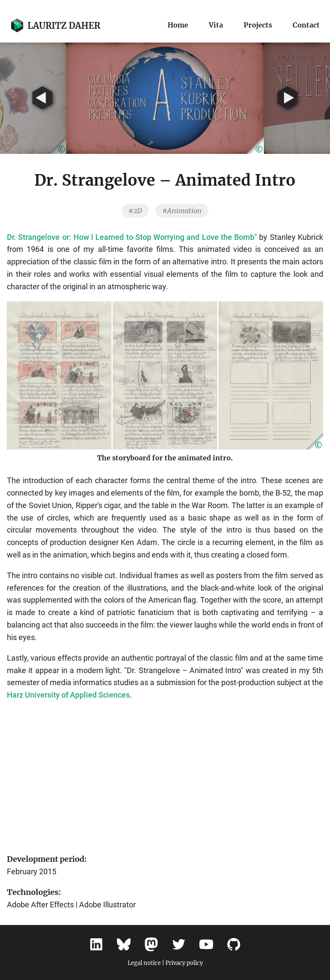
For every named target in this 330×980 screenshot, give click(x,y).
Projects (258, 25)
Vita (216, 25)
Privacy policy (184, 963)
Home (178, 25)
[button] (255, 145)
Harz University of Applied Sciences (68, 695)
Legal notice (144, 963)
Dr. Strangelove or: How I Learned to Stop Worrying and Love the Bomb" (132, 237)
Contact (306, 25)
